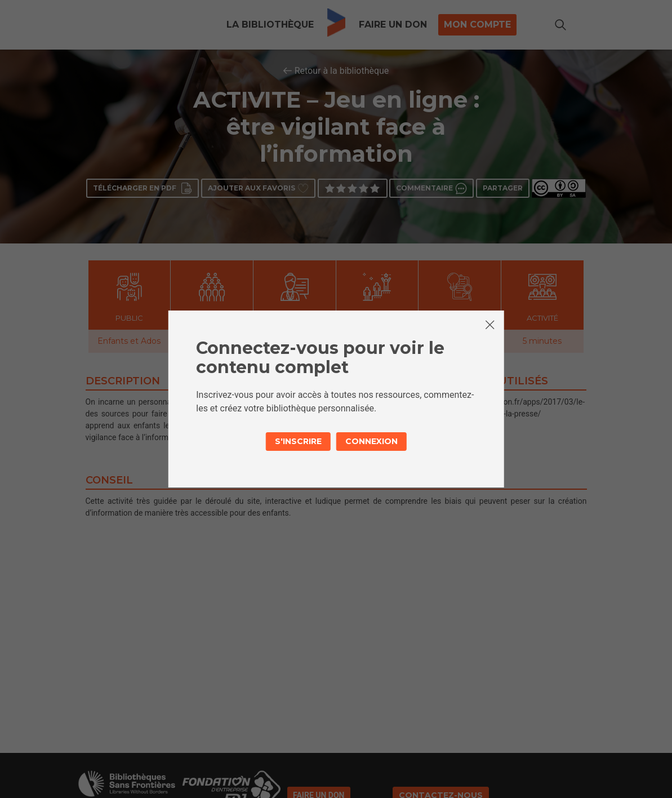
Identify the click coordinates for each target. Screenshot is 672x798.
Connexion (371, 441)
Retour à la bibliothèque (342, 71)
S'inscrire (298, 441)
